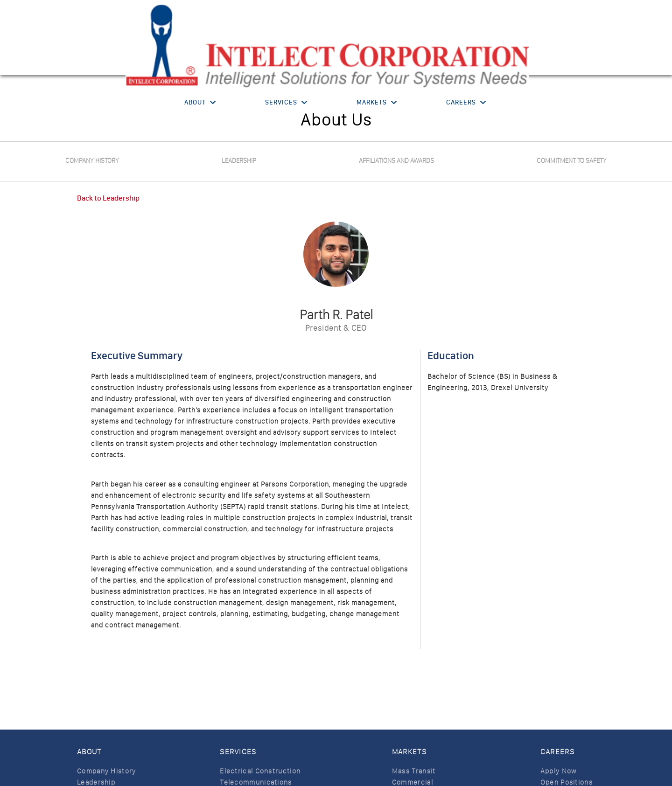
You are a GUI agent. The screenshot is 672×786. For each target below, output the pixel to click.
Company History (92, 161)
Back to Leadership (108, 198)
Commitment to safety (572, 161)
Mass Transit (414, 771)
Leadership (239, 161)
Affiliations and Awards (396, 161)
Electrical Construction (260, 771)
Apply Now (559, 771)
